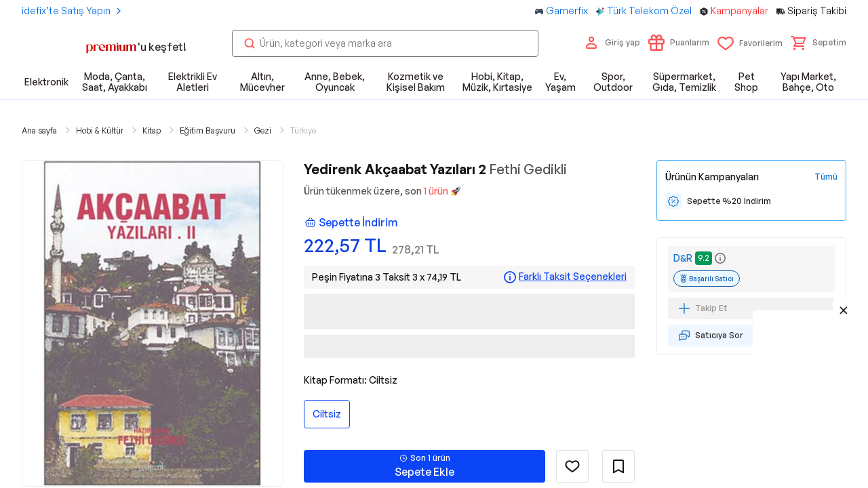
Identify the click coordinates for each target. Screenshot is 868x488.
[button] (818, 43)
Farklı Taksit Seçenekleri (573, 277)
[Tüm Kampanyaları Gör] (826, 177)
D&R (683, 258)
